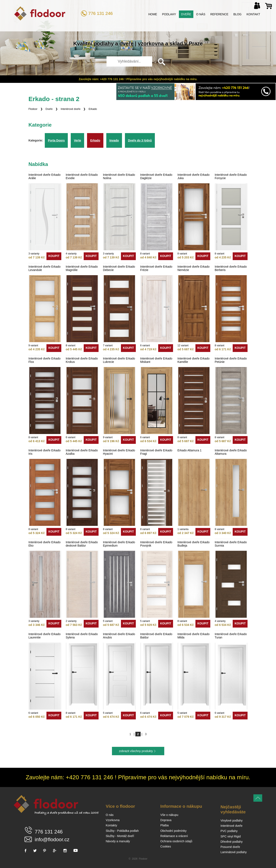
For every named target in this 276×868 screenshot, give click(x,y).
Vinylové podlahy (232, 820)
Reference (219, 14)
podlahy (104, 44)
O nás (201, 14)
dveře (126, 44)
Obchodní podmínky (173, 831)
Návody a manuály (118, 841)
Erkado (93, 109)
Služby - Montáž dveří (120, 836)
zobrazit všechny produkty (136, 751)
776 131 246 (101, 13)
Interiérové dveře (71, 109)
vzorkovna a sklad (160, 44)
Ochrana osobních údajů (176, 841)
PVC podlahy (229, 831)
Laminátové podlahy (234, 852)
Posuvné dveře (230, 847)
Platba (164, 825)
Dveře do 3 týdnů (140, 140)
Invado (114, 140)
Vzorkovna (113, 820)
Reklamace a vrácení (174, 836)
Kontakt (253, 14)
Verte (77, 140)
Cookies (166, 846)
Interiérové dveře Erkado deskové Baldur (82, 544)
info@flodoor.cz (52, 839)
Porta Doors (56, 140)
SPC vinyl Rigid (231, 836)
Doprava (166, 820)
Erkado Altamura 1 (189, 450)
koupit (54, 256)
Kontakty (111, 825)
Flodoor (33, 109)
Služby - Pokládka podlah (122, 831)
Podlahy (169, 14)
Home (153, 14)
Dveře (186, 14)
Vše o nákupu (169, 815)
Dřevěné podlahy (232, 842)
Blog (237, 14)
